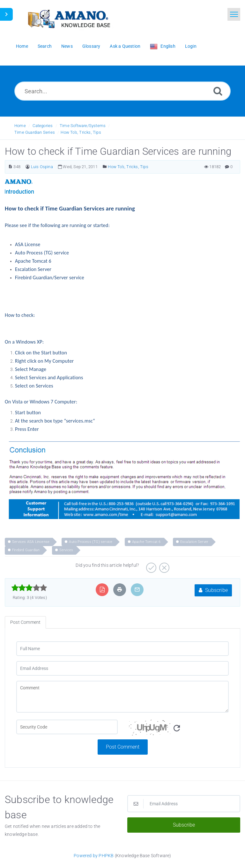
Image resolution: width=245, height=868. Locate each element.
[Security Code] (178, 729)
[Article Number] (10, 167)
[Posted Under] (105, 167)
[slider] (29, 588)
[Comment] (122, 697)
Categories (43, 126)
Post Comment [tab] (25, 622)
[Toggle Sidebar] (6, 14)
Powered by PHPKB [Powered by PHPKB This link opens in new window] (94, 856)
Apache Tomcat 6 (146, 542)
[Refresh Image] (177, 728)
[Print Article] (120, 590)
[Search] (218, 91)
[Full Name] (122, 649)
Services (66, 550)
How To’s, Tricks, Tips (81, 132)
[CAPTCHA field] (67, 727)
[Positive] (150, 566)
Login (191, 46)
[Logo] (69, 18)
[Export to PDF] (102, 590)
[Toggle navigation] (234, 14)
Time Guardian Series (35, 132)
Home (20, 126)
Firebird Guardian (26, 550)
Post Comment (123, 747)
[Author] (28, 167)
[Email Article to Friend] (137, 590)
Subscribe (213, 590)
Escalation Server (194, 542)
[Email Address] (122, 668)
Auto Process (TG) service (91, 542)
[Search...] (122, 91)
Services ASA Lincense (31, 542)
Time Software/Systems (83, 126)
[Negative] (163, 566)
